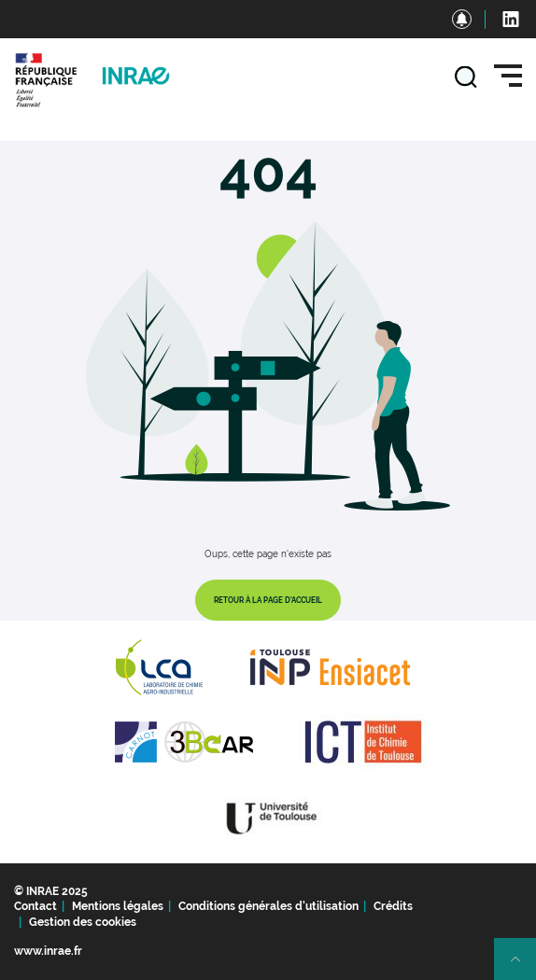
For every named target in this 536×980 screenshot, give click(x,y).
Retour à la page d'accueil (268, 600)
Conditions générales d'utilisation (268, 906)
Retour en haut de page (523, 967)
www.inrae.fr (48, 951)
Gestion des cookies (83, 922)
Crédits (393, 906)
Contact (35, 906)
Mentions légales (118, 906)
